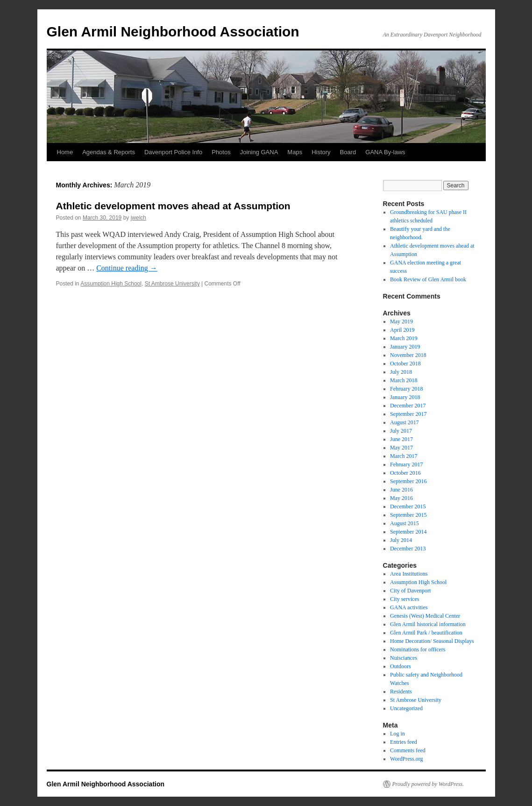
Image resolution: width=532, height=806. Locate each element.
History (321, 152)
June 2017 (401, 439)
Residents (401, 692)
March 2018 (404, 380)
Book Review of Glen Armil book (428, 279)
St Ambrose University (172, 284)
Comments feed (408, 750)
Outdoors (401, 666)
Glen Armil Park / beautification (426, 633)
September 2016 (408, 481)
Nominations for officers (418, 649)
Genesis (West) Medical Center (425, 616)
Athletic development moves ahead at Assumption (173, 206)
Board (348, 152)
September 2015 (408, 515)
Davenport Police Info (173, 152)
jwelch (138, 218)
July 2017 (401, 431)
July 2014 (401, 540)
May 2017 (401, 448)
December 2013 (408, 549)
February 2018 (406, 389)
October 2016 (405, 473)
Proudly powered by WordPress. (428, 784)
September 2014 (408, 532)
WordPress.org (406, 759)
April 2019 (402, 330)
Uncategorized (406, 708)
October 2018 (405, 364)
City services (404, 599)
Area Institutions (409, 574)
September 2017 (408, 414)
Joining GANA (259, 152)
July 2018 (401, 372)
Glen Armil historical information (428, 624)
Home (65, 152)
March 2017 (404, 456)
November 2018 (408, 355)
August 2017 (404, 422)
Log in (397, 734)
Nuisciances (404, 658)
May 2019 (401, 321)
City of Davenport (410, 591)
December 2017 (408, 406)
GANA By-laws (385, 152)
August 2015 (404, 523)
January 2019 (405, 347)
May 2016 (401, 498)
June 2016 (401, 490)
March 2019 (404, 338)
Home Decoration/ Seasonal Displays (432, 641)
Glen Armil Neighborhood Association (173, 32)
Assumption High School (111, 284)
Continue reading (127, 268)
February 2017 (406, 464)
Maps (295, 152)
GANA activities (409, 607)
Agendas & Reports (109, 152)
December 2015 (408, 506)
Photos (221, 152)
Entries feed (404, 742)
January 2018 (405, 397)
